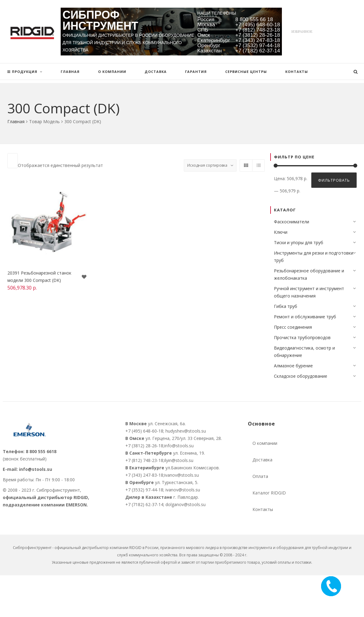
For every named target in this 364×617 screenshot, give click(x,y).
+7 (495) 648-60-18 (258, 25)
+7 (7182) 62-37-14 (258, 51)
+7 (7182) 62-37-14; (145, 504)
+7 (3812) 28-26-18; (145, 446)
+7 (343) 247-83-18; (145, 475)
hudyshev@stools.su (186, 431)
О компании (265, 443)
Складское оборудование (301, 376)
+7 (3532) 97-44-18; (145, 490)
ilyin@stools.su (179, 460)
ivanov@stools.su (182, 475)
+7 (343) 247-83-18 (258, 40)
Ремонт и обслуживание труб (305, 317)
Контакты (263, 509)
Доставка (262, 460)
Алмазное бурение (293, 366)
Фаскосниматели (292, 222)
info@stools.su (36, 469)
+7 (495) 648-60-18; (145, 431)
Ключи (281, 232)
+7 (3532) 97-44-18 (258, 45)
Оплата (260, 476)
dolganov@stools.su (186, 504)
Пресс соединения (293, 327)
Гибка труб (286, 306)
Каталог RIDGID (269, 493)
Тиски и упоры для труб (299, 242)
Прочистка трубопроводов (302, 337)
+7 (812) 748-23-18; (145, 460)
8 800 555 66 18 (254, 19)
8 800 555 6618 (41, 451)
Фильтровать (334, 180)
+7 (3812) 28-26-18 (258, 35)
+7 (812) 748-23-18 (258, 30)
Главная (16, 121)
